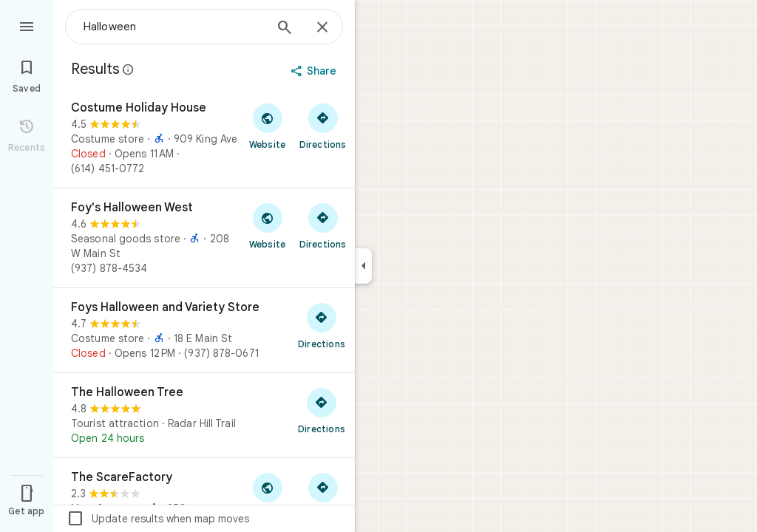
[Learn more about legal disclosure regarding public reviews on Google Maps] (129, 69)
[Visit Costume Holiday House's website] (267, 126)
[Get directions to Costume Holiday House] (323, 126)
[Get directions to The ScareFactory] (323, 495)
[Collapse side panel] (363, 266)
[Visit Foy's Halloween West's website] (267, 225)
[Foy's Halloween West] (204, 238)
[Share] (315, 71)
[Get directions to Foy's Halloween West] (323, 225)
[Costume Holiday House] (204, 138)
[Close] (322, 28)
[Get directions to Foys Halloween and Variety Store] (322, 325)
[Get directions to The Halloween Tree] (322, 410)
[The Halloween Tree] (204, 415)
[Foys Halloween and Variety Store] (204, 330)
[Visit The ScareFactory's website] (267, 495)
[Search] (285, 29)
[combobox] (174, 27)
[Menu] (27, 25)
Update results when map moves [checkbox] (158, 519)
